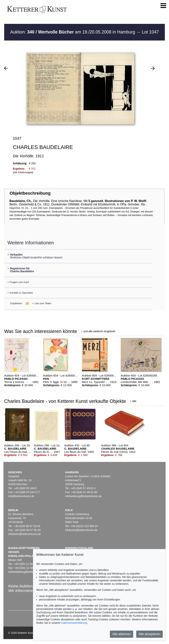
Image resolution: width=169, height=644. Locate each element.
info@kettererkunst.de (21, 496)
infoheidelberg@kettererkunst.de (28, 572)
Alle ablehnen (122, 634)
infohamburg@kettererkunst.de (83, 496)
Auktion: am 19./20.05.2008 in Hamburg (73, 32)
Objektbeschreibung (30, 193)
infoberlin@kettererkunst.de (25, 534)
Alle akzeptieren (149, 634)
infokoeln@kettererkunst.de (81, 530)
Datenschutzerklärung (74, 623)
